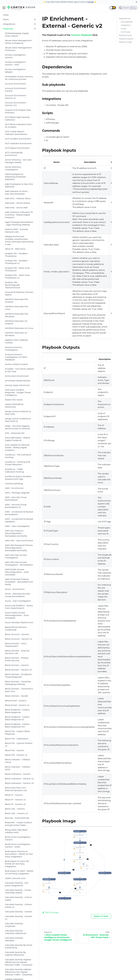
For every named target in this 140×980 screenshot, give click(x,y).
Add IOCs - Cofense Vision (18, 198)
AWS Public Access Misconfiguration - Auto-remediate (17, 572)
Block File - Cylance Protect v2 (19, 744)
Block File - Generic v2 (16, 755)
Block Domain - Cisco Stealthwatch (16, 645)
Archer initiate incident (17, 364)
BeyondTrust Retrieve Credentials (16, 628)
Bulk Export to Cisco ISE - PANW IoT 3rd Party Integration (18, 864)
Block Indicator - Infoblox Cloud (18, 761)
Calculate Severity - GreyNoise (14, 925)
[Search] (128, 8)
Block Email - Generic (16, 701)
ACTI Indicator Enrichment (18, 143)
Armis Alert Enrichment (17, 376)
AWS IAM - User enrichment (19, 541)
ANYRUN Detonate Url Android (16, 322)
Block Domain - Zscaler (17, 696)
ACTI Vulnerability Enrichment (14, 154)
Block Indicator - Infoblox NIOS (18, 768)
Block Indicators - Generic (18, 774)
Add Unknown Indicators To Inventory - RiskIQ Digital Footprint (19, 215)
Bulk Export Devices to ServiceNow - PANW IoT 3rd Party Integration (19, 854)
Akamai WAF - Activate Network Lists (17, 231)
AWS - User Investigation (17, 526)
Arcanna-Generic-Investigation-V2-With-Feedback (16, 357)
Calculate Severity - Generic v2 (19, 918)
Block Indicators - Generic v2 (19, 779)
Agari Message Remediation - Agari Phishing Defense (19, 223)
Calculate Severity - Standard (14, 939)
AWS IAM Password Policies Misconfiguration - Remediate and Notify (19, 548)
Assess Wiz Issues (14, 400)
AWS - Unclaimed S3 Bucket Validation (19, 520)
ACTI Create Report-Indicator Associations (16, 133)
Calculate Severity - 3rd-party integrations (17, 884)
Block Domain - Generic (17, 665)
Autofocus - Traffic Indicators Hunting (14, 470)
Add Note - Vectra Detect (17, 203)
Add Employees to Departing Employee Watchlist (15, 177)
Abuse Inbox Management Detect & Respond (18, 42)
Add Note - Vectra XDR (16, 208)
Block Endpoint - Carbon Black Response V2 (17, 718)
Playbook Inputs (125, 35)
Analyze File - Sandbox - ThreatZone (17, 255)
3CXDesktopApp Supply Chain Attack (17, 35)
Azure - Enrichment (15, 589)
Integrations (9, 24)
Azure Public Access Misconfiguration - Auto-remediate (17, 615)
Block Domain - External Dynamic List (17, 652)
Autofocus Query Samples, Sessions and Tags (18, 478)
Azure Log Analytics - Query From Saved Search (19, 607)
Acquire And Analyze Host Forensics (18, 111)
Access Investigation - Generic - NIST (16, 63)
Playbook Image (125, 42)
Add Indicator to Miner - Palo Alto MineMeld (17, 193)
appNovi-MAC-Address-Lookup (17, 341)
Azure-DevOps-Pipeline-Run (19, 622)
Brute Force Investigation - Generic (18, 838)
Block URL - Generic (15, 809)
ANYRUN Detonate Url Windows (16, 334)
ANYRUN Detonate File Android (16, 301)
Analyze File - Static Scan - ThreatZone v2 (18, 276)
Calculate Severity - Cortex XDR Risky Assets (18, 891)
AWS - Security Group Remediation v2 (16, 506)
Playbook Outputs (126, 39)
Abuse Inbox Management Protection (18, 49)
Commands (125, 32)
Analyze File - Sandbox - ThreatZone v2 (17, 262)
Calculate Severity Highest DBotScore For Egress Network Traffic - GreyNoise (19, 962)
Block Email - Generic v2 (17, 705)
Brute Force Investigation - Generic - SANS (18, 845)
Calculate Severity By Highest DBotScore (15, 954)
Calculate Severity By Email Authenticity (19, 946)
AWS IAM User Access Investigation (16, 556)
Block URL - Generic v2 (16, 813)
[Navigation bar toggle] (4, 8)
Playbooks (8, 29)
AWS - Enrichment (14, 488)
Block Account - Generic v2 (18, 639)
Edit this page (50, 912)
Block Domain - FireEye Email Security (17, 659)
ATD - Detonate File (15, 433)
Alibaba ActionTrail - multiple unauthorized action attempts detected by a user (19, 240)
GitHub (90, 2)
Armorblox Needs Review (18, 381)
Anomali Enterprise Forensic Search (19, 293)
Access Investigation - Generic (16, 56)
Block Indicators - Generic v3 (19, 783)
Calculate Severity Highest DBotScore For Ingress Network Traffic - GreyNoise (19, 972)
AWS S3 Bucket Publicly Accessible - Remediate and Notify (19, 582)
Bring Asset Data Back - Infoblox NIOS (17, 831)
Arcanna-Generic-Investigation (14, 349)
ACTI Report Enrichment (17, 148)
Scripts (123, 29)
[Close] (136, 2)
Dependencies (125, 18)
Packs (6, 19)
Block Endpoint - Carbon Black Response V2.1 (17, 725)
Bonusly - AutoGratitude (17, 818)
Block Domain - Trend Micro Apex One (19, 690)
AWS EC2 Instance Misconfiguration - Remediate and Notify (16, 533)
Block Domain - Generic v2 (18, 670)
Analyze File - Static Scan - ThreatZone (18, 269)
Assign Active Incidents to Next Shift (18, 413)
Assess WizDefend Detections (14, 406)
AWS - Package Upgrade (17, 493)
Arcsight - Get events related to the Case (19, 370)
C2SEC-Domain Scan (15, 878)
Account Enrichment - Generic (16, 90)
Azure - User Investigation (18, 601)
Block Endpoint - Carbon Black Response (17, 711)
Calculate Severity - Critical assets (18, 899)
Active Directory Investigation (13, 168)
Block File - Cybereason (17, 739)
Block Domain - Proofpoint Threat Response (18, 676)
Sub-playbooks (127, 22)
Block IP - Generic (14, 795)
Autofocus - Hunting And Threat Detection (18, 463)
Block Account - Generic (17, 634)
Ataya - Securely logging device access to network (18, 427)
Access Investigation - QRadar (16, 71)
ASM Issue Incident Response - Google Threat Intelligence (18, 392)
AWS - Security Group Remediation (16, 499)
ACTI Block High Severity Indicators (17, 118)
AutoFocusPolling (14, 484)
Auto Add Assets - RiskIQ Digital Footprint (17, 439)
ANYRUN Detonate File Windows (16, 315)
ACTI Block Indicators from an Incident (18, 126)
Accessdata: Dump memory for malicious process (19, 78)
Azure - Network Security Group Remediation (17, 595)
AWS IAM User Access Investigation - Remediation (19, 563)
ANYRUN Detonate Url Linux (19, 328)
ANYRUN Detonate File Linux (16, 308)
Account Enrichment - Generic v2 (16, 97)
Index (6, 15)
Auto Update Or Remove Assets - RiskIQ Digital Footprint (17, 447)
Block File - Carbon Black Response (17, 733)
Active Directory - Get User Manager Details (18, 161)
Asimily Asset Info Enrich (17, 385)
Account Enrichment (15, 84)
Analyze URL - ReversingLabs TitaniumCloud (12, 285)
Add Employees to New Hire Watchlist (19, 185)
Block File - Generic (15, 750)
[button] (113, 8)
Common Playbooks (81, 35)
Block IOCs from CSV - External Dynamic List (16, 789)
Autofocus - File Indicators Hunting (18, 456)
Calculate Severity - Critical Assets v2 (18, 906)
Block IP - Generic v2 (15, 800)
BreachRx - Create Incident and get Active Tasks (18, 824)
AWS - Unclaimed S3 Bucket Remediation (19, 513)
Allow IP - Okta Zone (15, 249)
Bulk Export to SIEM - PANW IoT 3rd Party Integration (19, 872)
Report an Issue (101, 916)
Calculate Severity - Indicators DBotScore (16, 932)
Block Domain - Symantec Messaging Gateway (18, 683)
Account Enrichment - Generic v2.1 (16, 104)
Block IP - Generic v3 (15, 804)
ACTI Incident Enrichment (18, 139)
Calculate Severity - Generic (19, 912)
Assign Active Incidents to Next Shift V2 (18, 420)
